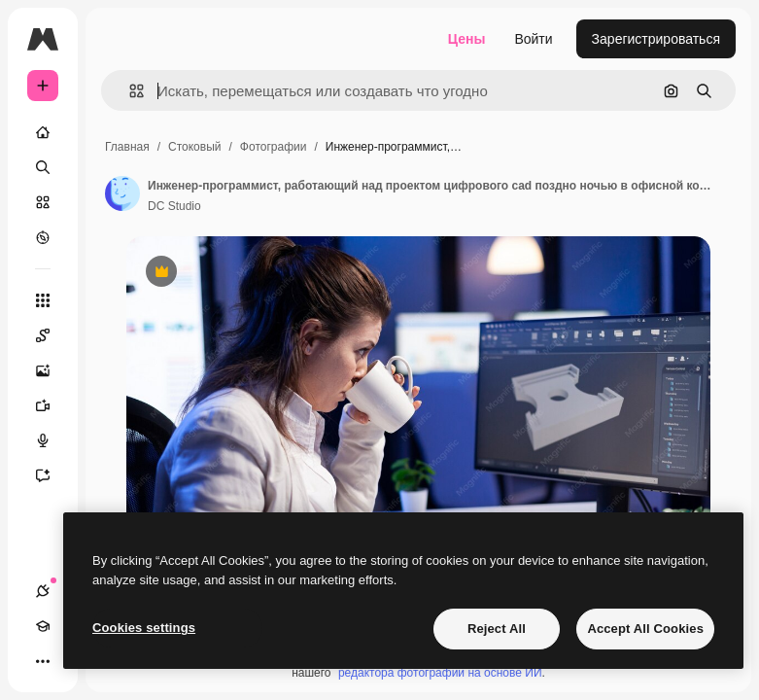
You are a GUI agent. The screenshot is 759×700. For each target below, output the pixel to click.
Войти (533, 39)
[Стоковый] (43, 202)
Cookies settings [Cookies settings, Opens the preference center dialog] (144, 628)
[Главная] (43, 132)
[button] (129, 91)
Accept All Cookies (645, 629)
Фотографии (274, 147)
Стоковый (194, 147)
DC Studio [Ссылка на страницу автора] (174, 206)
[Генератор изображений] (52, 370)
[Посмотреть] (43, 237)
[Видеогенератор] (52, 405)
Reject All (497, 629)
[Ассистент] (52, 475)
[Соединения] (43, 591)
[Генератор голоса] (52, 440)
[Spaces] (52, 335)
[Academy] (43, 626)
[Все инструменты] (43, 300)
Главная (127, 147)
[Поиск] (43, 167)
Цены (467, 39)
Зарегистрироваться (656, 39)
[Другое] (43, 661)
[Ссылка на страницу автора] (122, 193)
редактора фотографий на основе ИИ (440, 673)
